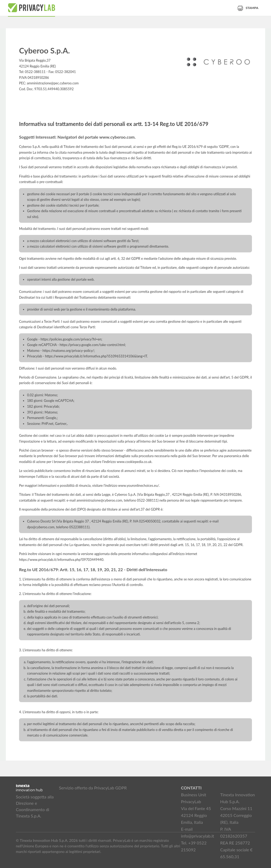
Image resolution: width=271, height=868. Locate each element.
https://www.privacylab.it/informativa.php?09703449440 (61, 560)
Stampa (248, 8)
